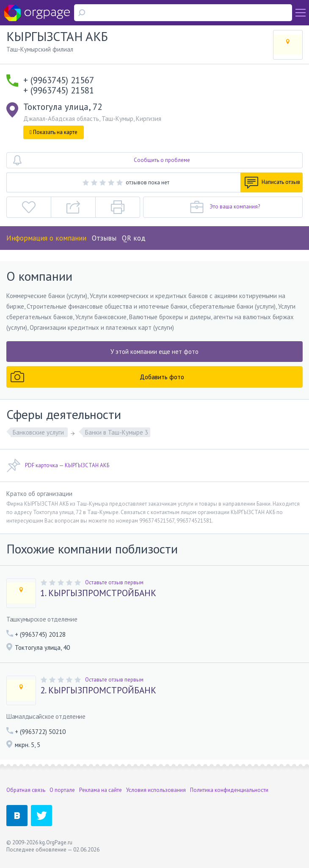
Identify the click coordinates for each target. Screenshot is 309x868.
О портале (62, 790)
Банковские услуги (39, 432)
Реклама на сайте (101, 790)
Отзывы (104, 238)
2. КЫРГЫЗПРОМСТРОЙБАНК (98, 690)
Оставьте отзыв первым (114, 582)
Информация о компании (46, 238)
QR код (134, 238)
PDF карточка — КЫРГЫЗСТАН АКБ (58, 465)
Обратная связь (26, 790)
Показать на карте (54, 132)
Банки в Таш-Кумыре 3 (117, 432)
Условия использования (156, 790)
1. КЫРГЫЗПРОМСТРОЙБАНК (98, 593)
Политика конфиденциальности (229, 790)
